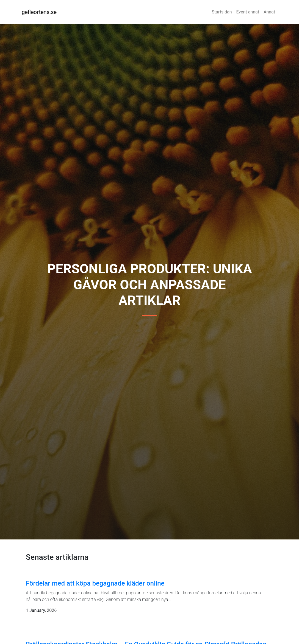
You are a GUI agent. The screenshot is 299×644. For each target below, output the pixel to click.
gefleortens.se (39, 12)
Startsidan (222, 12)
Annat (269, 12)
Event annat (248, 12)
